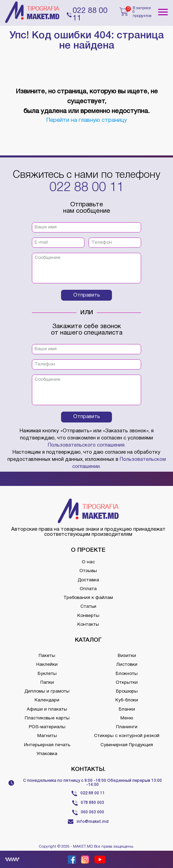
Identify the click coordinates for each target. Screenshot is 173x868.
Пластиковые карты (47, 718)
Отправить (87, 295)
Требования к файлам (88, 598)
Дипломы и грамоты (47, 691)
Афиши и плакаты (47, 709)
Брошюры (127, 691)
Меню (127, 718)
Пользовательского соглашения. (87, 445)
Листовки (127, 665)
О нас (88, 562)
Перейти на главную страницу (86, 120)
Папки (47, 683)
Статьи (88, 607)
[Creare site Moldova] (12, 859)
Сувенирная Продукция (127, 745)
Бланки (127, 709)
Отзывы (88, 571)
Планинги (127, 727)
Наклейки (47, 665)
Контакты (88, 625)
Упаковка (47, 754)
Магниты (47, 736)
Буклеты (47, 674)
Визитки (127, 656)
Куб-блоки (127, 700)
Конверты (88, 616)
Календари (47, 700)
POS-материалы (47, 727)
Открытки (127, 683)
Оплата (88, 589)
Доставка (88, 580)
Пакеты (47, 656)
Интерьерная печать (47, 745)
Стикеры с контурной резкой (127, 736)
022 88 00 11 (87, 188)
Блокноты (127, 674)
